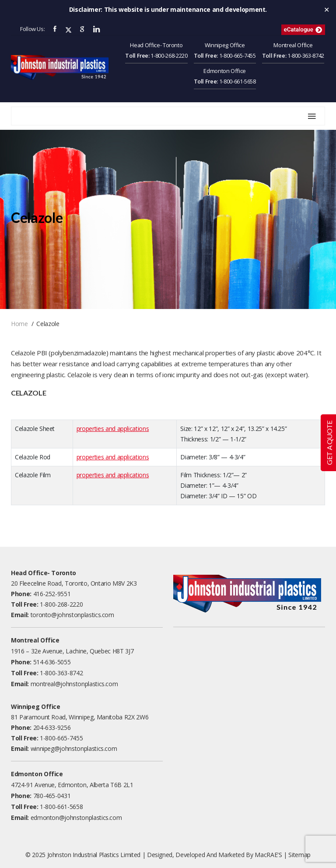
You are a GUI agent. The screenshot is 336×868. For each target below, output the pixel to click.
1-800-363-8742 (306, 56)
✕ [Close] (327, 10)
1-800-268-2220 (169, 56)
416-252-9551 (52, 594)
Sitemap (299, 855)
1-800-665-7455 (238, 56)
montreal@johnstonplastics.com (74, 684)
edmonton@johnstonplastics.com (76, 818)
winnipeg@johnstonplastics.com (74, 748)
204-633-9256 (52, 727)
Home (19, 324)
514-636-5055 (52, 662)
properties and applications (113, 429)
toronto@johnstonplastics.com (72, 615)
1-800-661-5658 (238, 81)
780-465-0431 (52, 796)
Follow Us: (33, 29)
